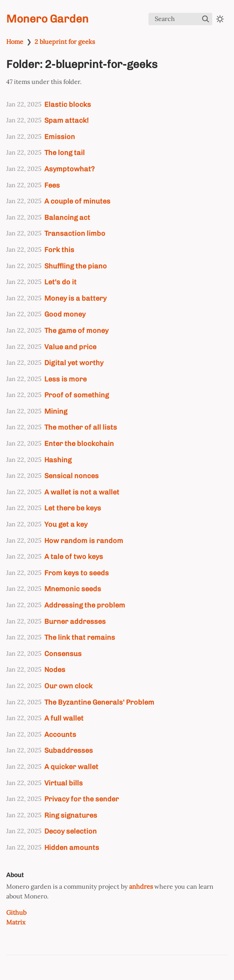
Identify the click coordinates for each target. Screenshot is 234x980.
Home (15, 42)
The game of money (76, 330)
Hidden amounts (72, 847)
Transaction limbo (75, 233)
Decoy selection (71, 831)
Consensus (63, 654)
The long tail (65, 152)
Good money (65, 314)
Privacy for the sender (82, 799)
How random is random (84, 540)
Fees (52, 185)
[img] (206, 19)
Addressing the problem (85, 605)
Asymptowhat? (69, 169)
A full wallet (64, 718)
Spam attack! (66, 120)
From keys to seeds (77, 573)
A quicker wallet (71, 767)
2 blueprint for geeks (65, 42)
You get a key (66, 524)
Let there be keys (73, 508)
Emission (60, 137)
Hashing (58, 460)
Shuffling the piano (76, 266)
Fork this (59, 250)
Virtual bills (64, 783)
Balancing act (67, 217)
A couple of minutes (77, 201)
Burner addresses (75, 621)
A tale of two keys (74, 556)
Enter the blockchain (79, 443)
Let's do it (60, 282)
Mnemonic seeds (73, 589)
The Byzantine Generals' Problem (99, 702)
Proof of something (77, 395)
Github (16, 912)
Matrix (16, 922)
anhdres (141, 886)
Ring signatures (71, 815)
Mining (56, 411)
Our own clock (68, 686)
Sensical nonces (72, 476)
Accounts (60, 734)
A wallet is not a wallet (82, 492)
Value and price (70, 347)
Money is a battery (75, 298)
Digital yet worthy (74, 363)
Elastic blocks (68, 104)
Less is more (65, 379)
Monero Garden (47, 19)
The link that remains (80, 637)
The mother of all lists (81, 427)
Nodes (55, 669)
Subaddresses (69, 750)
